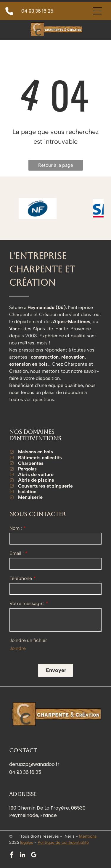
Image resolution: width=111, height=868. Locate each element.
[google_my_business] (33, 856)
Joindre (18, 648)
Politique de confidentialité (63, 842)
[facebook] (12, 856)
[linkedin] (22, 856)
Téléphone (21, 578)
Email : (17, 553)
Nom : (16, 528)
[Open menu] (97, 11)
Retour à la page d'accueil (56, 166)
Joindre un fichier (28, 640)
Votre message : (27, 603)
